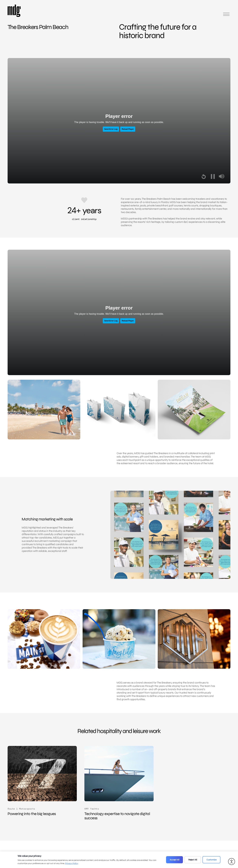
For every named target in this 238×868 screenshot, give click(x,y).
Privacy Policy (72, 863)
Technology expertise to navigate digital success (117, 823)
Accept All (174, 860)
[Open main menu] (226, 16)
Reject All (193, 860)
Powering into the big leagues (32, 821)
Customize (211, 860)
